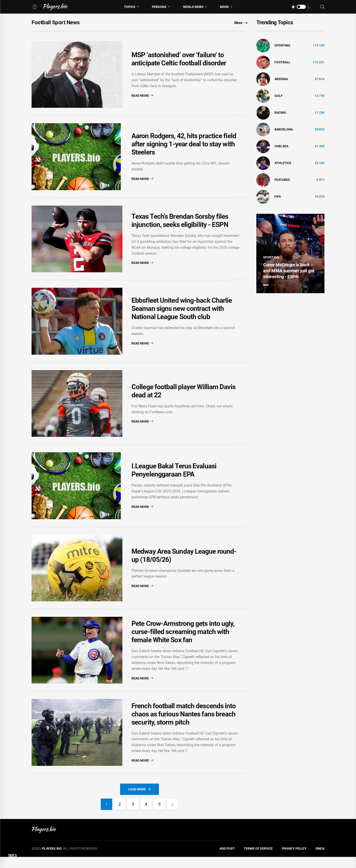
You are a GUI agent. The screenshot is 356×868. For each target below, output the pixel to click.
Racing (280, 113)
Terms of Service (258, 860)
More (224, 7)
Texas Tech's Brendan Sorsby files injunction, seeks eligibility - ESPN (180, 224)
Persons (159, 7)
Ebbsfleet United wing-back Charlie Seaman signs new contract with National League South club (182, 313)
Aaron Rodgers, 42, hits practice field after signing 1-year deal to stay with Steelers (184, 146)
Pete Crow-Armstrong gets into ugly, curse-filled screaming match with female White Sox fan (183, 641)
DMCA (320, 860)
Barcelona (284, 129)
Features (282, 180)
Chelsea (281, 146)
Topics (130, 7)
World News (193, 7)
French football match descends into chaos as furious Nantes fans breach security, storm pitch (184, 725)
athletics (283, 163)
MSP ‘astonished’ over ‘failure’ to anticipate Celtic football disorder (179, 60)
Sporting (282, 45)
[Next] (173, 816)
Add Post (227, 860)
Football (282, 62)
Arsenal (282, 79)
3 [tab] (281, 285)
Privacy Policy (294, 860)
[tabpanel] (290, 253)
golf (279, 96)
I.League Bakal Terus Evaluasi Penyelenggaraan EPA (174, 477)
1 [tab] (266, 285)
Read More (142, 96)
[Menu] (35, 7)
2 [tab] (274, 285)
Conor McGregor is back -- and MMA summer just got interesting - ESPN (289, 271)
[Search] (322, 7)
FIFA (278, 197)
